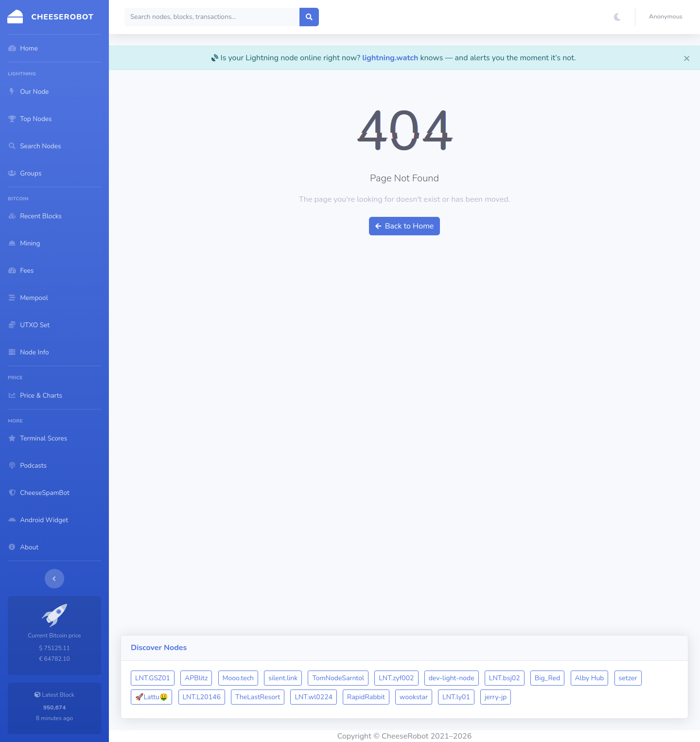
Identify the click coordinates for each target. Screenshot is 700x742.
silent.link (283, 678)
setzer (628, 678)
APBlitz (196, 678)
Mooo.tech (238, 678)
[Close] (687, 58)
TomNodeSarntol (338, 678)
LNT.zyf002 (396, 678)
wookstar (414, 697)
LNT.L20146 (202, 697)
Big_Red (548, 678)
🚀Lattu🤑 (151, 697)
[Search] (212, 17)
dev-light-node (452, 678)
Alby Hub (590, 678)
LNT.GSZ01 (153, 678)
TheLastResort (258, 697)
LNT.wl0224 (314, 697)
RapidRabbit (366, 697)
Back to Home (405, 226)
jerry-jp (496, 697)
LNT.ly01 (456, 697)
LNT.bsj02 (505, 678)
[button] (668, 17)
